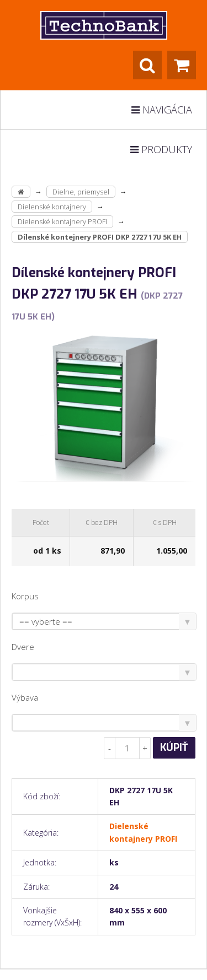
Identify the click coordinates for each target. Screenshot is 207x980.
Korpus (25, 596)
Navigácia (162, 110)
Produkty (161, 149)
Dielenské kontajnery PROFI (62, 221)
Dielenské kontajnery (52, 207)
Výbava (25, 697)
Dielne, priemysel (81, 192)
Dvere (23, 647)
